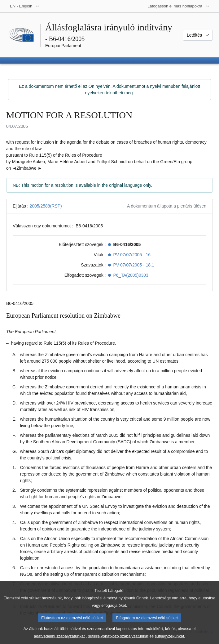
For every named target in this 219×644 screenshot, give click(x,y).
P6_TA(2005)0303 (131, 275)
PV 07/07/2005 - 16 (132, 255)
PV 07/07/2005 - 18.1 (134, 265)
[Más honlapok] (179, 6)
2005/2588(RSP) (46, 206)
